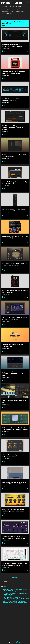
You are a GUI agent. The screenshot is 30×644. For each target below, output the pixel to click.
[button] (27, 51)
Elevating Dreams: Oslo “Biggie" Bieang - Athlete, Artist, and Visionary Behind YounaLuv (16, 599)
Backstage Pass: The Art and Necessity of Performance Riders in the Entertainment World (16, 602)
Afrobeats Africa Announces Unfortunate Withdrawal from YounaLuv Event (14, 597)
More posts (15, 577)
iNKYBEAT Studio (12, 3)
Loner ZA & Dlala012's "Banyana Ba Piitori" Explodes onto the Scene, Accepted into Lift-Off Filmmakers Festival (16, 593)
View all (4, 26)
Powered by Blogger (15, 642)
